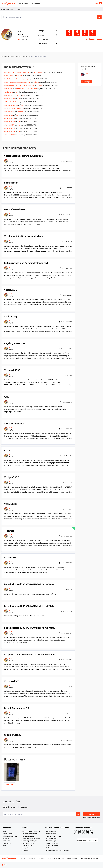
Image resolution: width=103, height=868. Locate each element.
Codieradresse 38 (13, 735)
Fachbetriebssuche (28, 836)
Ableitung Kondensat (11, 105)
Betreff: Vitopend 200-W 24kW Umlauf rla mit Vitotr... (30, 584)
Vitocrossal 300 (12, 681)
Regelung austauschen (12, 95)
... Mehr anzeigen (67, 171)
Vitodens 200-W (9, 99)
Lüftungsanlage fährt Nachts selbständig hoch (20, 85)
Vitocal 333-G (11, 558)
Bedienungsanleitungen (30, 841)
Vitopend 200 (9, 115)
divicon (7, 108)
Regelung (25, 79)
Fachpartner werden (52, 846)
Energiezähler (9, 76)
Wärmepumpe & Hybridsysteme (26, 89)
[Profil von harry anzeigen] (11, 160)
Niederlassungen (51, 848)
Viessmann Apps (51, 841)
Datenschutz (42, 859)
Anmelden (101, 3)
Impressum (32, 859)
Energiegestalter (28, 846)
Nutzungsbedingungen (70, 859)
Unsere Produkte (51, 834)
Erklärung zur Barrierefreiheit (89, 859)
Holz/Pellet (14, 102)
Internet (10, 531)
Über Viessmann (51, 831)
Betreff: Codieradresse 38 (17, 708)
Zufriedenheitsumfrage (10, 836)
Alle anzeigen (10, 784)
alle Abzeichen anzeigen (94, 39)
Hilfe (4, 846)
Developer (19, 9)
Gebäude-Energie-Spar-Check (31, 831)
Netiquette (6, 831)
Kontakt (23, 859)
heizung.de (26, 850)
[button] (12, 772)
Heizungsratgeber (51, 838)
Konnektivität (38, 72)
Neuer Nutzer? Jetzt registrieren (92, 818)
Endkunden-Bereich (7, 9)
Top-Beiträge (7, 838)
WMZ (6, 102)
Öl (23, 95)
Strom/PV (19, 76)
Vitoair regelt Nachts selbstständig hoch (18, 82)
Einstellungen (7, 843)
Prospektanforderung (29, 848)
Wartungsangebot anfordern (31, 838)
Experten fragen (8, 834)
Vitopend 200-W (9, 118)
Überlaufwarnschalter (11, 79)
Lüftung (36, 82)
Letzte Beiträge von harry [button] (19, 148)
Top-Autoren (6, 841)
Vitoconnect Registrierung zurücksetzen (17, 72)
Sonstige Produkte (18, 108)
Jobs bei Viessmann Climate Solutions (57, 850)
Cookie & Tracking (55, 859)
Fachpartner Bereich (52, 843)
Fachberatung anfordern (30, 834)
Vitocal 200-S (9, 89)
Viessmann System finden (54, 836)
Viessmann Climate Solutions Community (15, 56)
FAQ (96, 3)
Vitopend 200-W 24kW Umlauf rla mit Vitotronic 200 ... (30, 655)
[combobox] (51, 17)
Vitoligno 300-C (9, 112)
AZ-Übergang (9, 92)
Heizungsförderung (28, 843)
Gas (17, 92)
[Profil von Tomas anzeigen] (88, 73)
